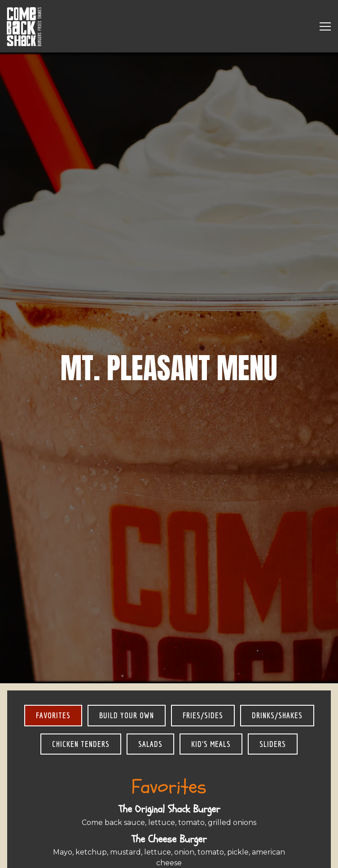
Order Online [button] (169, 855)
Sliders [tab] (273, 676)
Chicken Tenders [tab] (81, 676)
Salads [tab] (150, 676)
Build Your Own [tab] (127, 648)
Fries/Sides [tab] (203, 648)
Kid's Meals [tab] (211, 676)
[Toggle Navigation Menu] (325, 26)
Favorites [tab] (53, 648)
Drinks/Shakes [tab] (277, 648)
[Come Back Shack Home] (24, 26)
